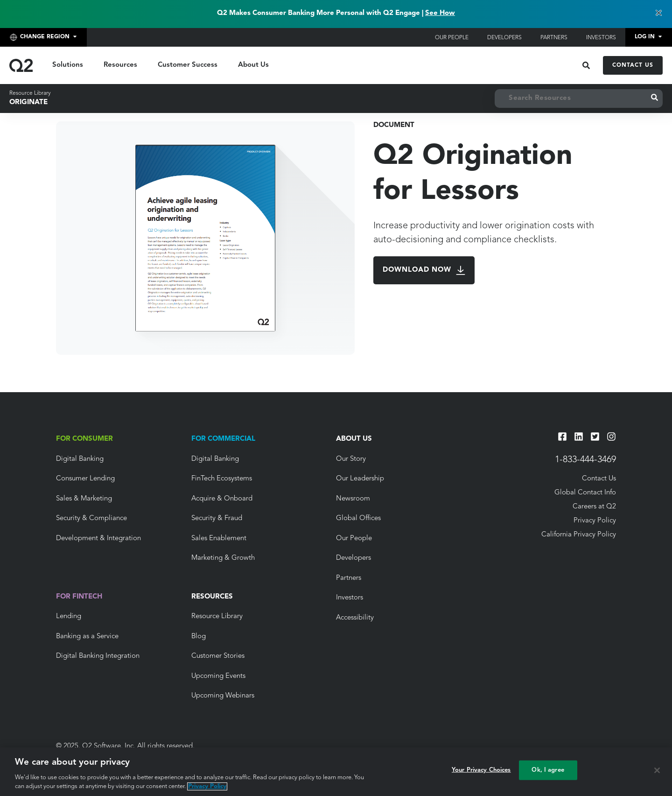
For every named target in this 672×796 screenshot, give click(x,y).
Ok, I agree (548, 770)
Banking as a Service (87, 637)
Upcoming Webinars (223, 696)
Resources (120, 65)
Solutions (68, 65)
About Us (253, 65)
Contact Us (633, 65)
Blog (199, 637)
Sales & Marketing (84, 499)
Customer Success (188, 65)
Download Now (424, 270)
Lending (69, 616)
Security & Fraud (217, 518)
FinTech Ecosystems (222, 479)
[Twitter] (595, 437)
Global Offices (358, 518)
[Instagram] (611, 437)
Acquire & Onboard (222, 499)
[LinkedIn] (579, 437)
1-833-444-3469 (585, 460)
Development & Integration (98, 539)
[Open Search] (586, 65)
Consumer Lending (85, 479)
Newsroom (353, 499)
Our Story (351, 459)
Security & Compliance (91, 518)
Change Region (38, 37)
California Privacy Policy (579, 535)
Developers (504, 38)
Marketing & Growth (223, 558)
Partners (554, 38)
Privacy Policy (595, 521)
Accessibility (355, 618)
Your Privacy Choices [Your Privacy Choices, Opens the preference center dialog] (481, 770)
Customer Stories (218, 656)
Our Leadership (360, 479)
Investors (601, 38)
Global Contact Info (585, 493)
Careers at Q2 (594, 507)
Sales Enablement (219, 539)
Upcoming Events (218, 676)
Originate (28, 102)
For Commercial (223, 439)
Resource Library (30, 93)
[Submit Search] (654, 99)
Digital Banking (80, 459)
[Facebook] (562, 437)
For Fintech (79, 597)
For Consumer (84, 439)
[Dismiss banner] (658, 14)
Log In (645, 37)
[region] (336, 772)
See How (440, 13)
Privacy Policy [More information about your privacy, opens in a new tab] (207, 786)
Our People (452, 38)
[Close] (657, 770)
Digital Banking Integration (98, 656)
